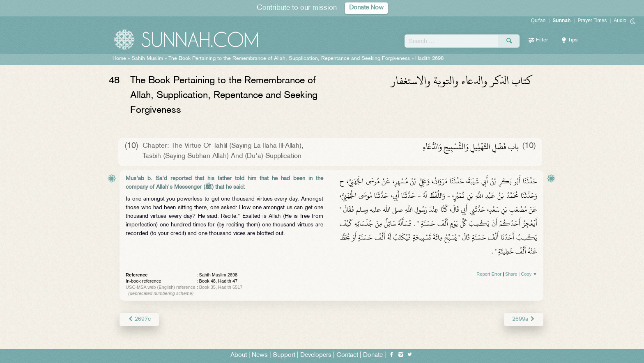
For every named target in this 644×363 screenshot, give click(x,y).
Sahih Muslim (147, 59)
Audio (620, 21)
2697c (139, 319)
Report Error (489, 274)
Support (284, 355)
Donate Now (366, 8)
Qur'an (538, 21)
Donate (373, 355)
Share (511, 274)
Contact (347, 355)
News (260, 355)
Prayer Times (592, 21)
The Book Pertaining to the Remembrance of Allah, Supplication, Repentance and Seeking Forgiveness (290, 59)
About (239, 355)
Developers (316, 355)
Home (119, 59)
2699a (524, 319)
